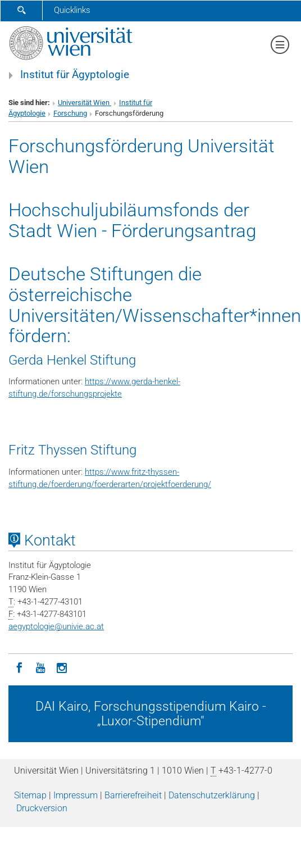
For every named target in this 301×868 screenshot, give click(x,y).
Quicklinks (72, 10)
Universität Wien (85, 103)
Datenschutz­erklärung (212, 795)
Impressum (76, 795)
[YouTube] (40, 667)
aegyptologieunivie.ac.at (56, 626)
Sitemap (30, 795)
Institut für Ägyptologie (75, 75)
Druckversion (42, 808)
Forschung (70, 113)
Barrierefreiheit (133, 795)
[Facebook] (19, 667)
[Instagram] (62, 667)
